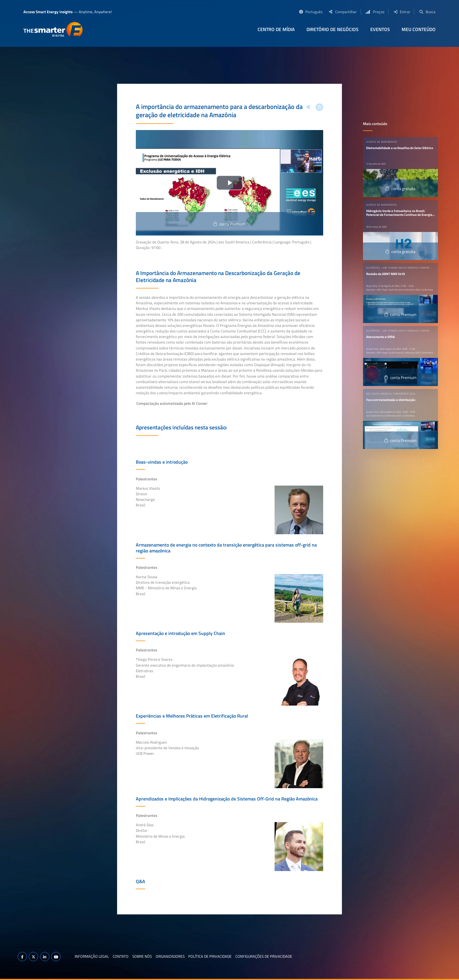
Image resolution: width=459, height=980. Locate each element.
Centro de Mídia (276, 29)
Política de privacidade (210, 956)
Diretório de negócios (333, 29)
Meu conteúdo (419, 29)
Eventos (380, 29)
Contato (121, 956)
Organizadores (170, 956)
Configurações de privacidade (264, 956)
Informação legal (92, 956)
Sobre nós (142, 956)
